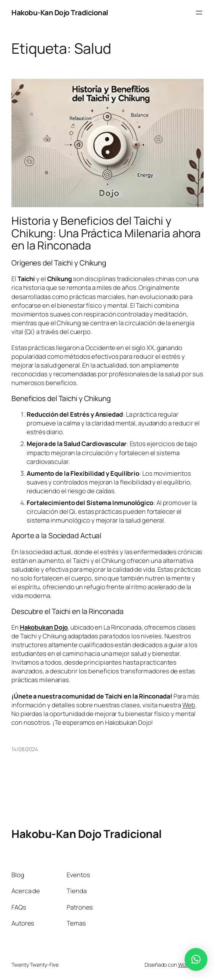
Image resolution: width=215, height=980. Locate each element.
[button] (196, 959)
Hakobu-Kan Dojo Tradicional (60, 13)
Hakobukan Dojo (44, 627)
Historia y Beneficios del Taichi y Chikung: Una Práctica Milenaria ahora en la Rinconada (106, 233)
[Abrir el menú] (199, 13)
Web (189, 705)
